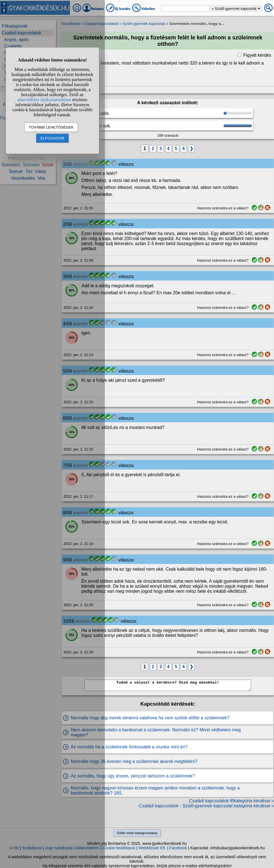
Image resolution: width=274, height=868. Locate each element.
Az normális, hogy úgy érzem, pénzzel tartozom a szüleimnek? (133, 776)
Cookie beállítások (119, 848)
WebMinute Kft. (152, 848)
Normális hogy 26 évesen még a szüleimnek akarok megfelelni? (134, 761)
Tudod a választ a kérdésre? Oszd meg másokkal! (168, 685)
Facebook (178, 848)
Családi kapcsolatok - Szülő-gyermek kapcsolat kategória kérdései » (206, 806)
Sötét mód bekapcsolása (137, 833)
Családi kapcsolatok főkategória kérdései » (232, 801)
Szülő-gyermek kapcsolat (144, 24)
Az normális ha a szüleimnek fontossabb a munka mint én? (129, 747)
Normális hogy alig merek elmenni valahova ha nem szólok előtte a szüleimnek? (150, 718)
